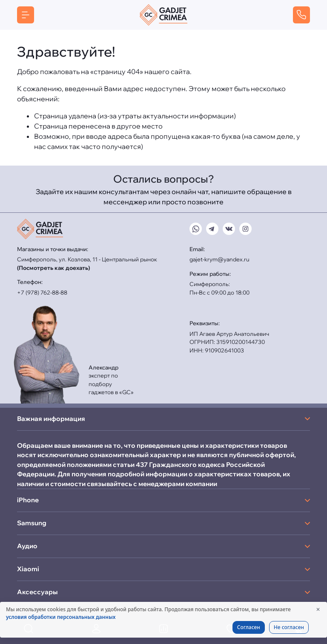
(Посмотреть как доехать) (53, 268)
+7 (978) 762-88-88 (42, 292)
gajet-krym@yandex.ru (219, 259)
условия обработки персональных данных (61, 617)
